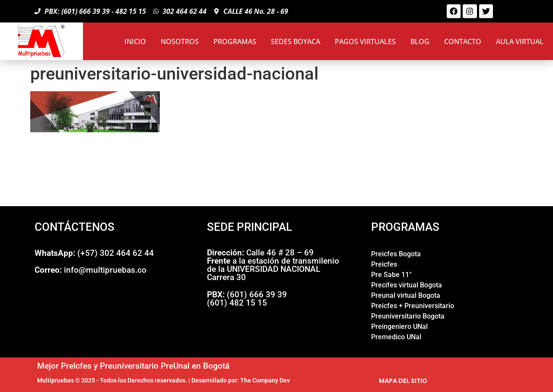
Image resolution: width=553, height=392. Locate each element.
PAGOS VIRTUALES (365, 41)
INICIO (135, 41)
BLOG (420, 41)
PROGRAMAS (235, 41)
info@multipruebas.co (91, 270)
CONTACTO (463, 41)
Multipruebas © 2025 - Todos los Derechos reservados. (112, 381)
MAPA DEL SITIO (403, 381)
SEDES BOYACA (296, 41)
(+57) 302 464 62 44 (94, 253)
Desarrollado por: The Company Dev (241, 381)
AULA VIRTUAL (520, 41)
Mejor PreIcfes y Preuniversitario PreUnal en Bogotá (133, 366)
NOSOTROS (180, 41)
